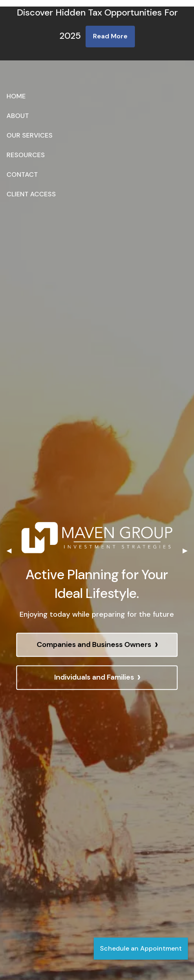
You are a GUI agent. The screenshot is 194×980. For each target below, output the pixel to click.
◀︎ (12, 550)
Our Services (30, 135)
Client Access (31, 194)
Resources (26, 155)
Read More (110, 36)
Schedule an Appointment (141, 948)
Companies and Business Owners (97, 645)
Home (16, 96)
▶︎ (188, 550)
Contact (22, 174)
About (18, 116)
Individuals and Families (97, 678)
